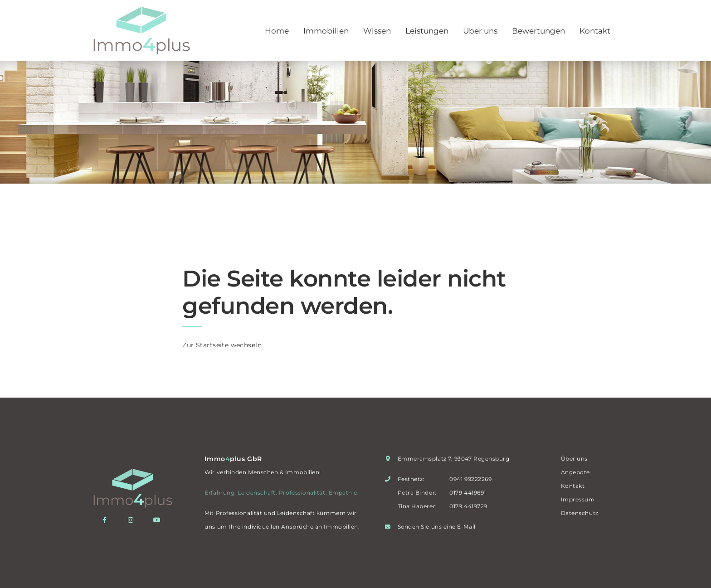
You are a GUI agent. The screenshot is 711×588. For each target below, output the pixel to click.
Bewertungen (538, 31)
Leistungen (427, 31)
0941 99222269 (470, 479)
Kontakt (595, 31)
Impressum (578, 499)
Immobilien (326, 31)
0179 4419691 (468, 493)
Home (277, 31)
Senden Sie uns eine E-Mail (437, 527)
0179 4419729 (468, 506)
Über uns (480, 31)
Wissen (377, 31)
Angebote (575, 472)
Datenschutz (580, 513)
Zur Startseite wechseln (222, 345)
